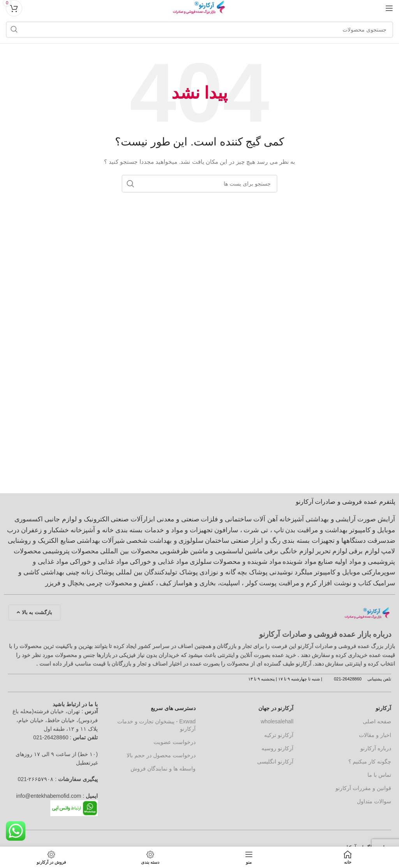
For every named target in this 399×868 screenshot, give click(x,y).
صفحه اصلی (377, 721)
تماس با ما (379, 775)
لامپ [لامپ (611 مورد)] (388, 551)
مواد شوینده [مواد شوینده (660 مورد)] (299, 562)
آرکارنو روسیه (277, 748)
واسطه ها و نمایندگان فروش (163, 769)
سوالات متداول (374, 801)
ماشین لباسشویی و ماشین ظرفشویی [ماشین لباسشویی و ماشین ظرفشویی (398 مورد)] (211, 551)
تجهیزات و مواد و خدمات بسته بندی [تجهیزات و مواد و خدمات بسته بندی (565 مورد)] (164, 530)
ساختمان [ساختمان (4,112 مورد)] (217, 541)
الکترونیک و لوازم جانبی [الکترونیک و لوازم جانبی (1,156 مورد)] (77, 519)
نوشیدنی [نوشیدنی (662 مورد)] (281, 572)
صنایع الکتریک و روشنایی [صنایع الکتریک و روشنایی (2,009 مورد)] (41, 541)
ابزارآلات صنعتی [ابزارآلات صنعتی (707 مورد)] (133, 519)
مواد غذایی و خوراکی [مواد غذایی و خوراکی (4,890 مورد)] (159, 562)
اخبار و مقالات (375, 735)
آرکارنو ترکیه (279, 735)
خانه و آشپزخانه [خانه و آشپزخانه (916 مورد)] (92, 530)
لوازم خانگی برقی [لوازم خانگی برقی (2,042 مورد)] (289, 551)
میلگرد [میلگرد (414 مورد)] (304, 572)
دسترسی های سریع (173, 708)
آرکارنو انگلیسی (275, 762)
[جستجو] (199, 30)
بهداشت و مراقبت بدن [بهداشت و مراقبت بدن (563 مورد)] (316, 530)
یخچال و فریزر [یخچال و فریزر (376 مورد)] (65, 583)
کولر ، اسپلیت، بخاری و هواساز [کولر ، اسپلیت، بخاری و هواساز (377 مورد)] (215, 583)
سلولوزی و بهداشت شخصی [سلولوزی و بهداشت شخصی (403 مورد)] (165, 541)
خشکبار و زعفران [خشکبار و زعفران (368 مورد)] (45, 530)
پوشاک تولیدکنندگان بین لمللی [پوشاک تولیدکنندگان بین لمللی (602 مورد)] (157, 572)
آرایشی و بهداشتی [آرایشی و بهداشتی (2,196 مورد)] (331, 519)
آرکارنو (383, 708)
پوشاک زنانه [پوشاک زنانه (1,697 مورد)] (98, 572)
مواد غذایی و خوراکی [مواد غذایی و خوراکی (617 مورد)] (99, 562)
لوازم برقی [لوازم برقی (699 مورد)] (364, 551)
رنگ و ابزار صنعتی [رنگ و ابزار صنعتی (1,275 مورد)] (256, 541)
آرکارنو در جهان (276, 708)
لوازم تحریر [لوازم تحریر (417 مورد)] (332, 551)
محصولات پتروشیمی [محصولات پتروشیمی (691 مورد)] (71, 551)
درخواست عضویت (175, 742)
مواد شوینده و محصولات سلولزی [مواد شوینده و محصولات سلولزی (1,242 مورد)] (236, 562)
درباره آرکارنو (376, 748)
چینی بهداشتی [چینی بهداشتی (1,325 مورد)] (60, 572)
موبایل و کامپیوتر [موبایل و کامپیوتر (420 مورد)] (337, 572)
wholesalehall (277, 721)
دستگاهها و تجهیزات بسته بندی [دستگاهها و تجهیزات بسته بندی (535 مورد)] (324, 541)
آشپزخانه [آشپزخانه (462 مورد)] (292, 519)
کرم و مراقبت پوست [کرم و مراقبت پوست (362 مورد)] (288, 583)
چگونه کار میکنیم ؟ (370, 762)
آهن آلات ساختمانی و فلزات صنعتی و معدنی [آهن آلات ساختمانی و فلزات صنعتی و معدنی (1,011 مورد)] (217, 519)
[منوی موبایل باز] (389, 8)
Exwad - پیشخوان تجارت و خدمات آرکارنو (156, 725)
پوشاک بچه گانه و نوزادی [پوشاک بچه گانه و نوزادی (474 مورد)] (234, 572)
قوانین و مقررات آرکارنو (363, 788)
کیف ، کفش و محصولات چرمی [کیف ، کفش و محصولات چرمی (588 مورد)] (129, 583)
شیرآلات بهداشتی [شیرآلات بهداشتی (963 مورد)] (101, 541)
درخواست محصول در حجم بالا (161, 755)
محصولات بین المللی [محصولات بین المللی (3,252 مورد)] (129, 551)
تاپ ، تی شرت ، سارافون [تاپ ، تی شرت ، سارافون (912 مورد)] (249, 530)
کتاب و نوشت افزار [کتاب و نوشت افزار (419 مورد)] (345, 583)
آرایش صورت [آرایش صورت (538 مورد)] (376, 519)
